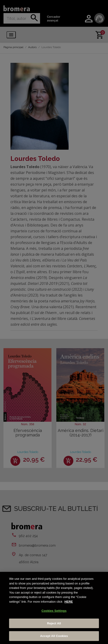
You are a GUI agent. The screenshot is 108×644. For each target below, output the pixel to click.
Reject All (54, 623)
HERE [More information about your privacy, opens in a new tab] (69, 602)
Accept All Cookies (54, 636)
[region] (54, 608)
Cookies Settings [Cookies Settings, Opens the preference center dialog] (54, 611)
